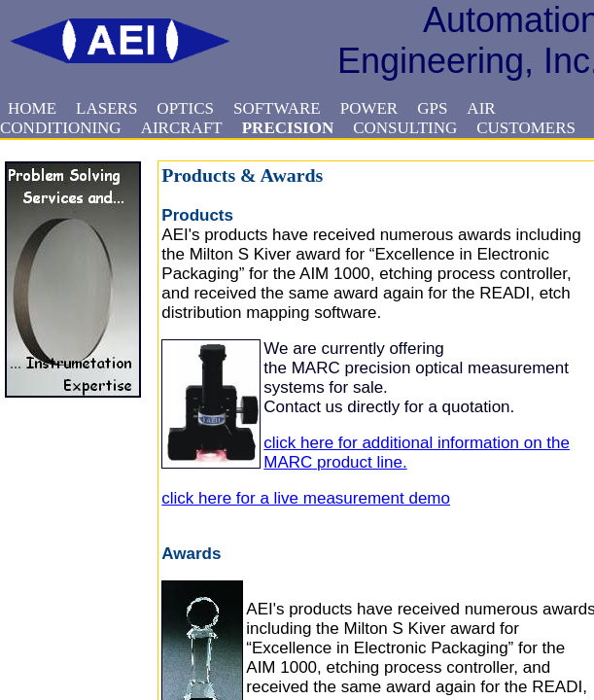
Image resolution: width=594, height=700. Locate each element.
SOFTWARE (277, 108)
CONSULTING (405, 128)
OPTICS (185, 108)
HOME (32, 108)
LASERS (106, 108)
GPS (432, 108)
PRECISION (288, 128)
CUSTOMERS (526, 128)
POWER (369, 108)
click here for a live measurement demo (306, 498)
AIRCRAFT (182, 128)
